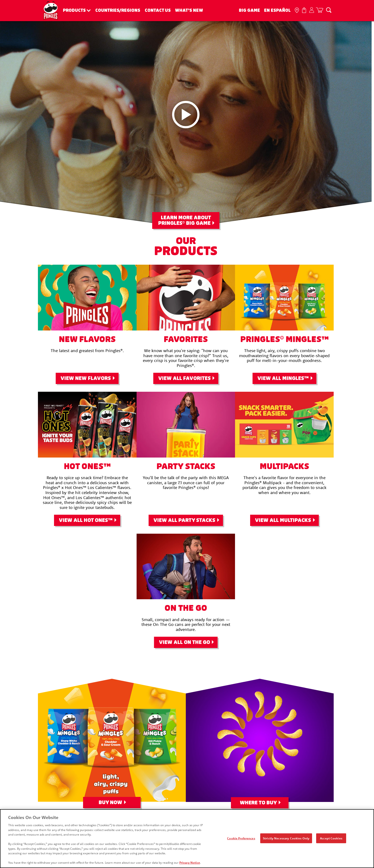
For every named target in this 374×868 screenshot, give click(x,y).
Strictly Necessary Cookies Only (286, 839)
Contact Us (158, 10)
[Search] (329, 10)
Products (74, 10)
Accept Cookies (331, 839)
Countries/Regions (118, 10)
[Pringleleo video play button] (186, 115)
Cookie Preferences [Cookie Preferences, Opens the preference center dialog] (241, 839)
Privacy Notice (189, 863)
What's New (189, 10)
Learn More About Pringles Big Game (185, 220)
